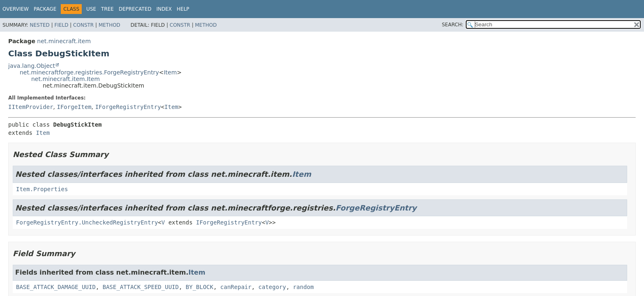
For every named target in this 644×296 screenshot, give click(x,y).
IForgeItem (74, 107)
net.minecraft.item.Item (66, 79)
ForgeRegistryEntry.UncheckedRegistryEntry (87, 222)
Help (183, 9)
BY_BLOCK (199, 287)
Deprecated (135, 9)
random (303, 287)
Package (45, 9)
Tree (107, 9)
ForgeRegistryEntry (376, 208)
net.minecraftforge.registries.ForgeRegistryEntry (89, 72)
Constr (83, 25)
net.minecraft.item (64, 41)
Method (109, 25)
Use (91, 9)
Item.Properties (42, 189)
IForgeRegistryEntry (128, 107)
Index (164, 9)
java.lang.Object (32, 66)
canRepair (236, 287)
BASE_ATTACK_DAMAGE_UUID (56, 287)
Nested (39, 25)
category (272, 287)
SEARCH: (453, 25)
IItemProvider (31, 107)
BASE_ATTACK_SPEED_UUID (141, 287)
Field (61, 25)
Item (170, 72)
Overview (16, 9)
